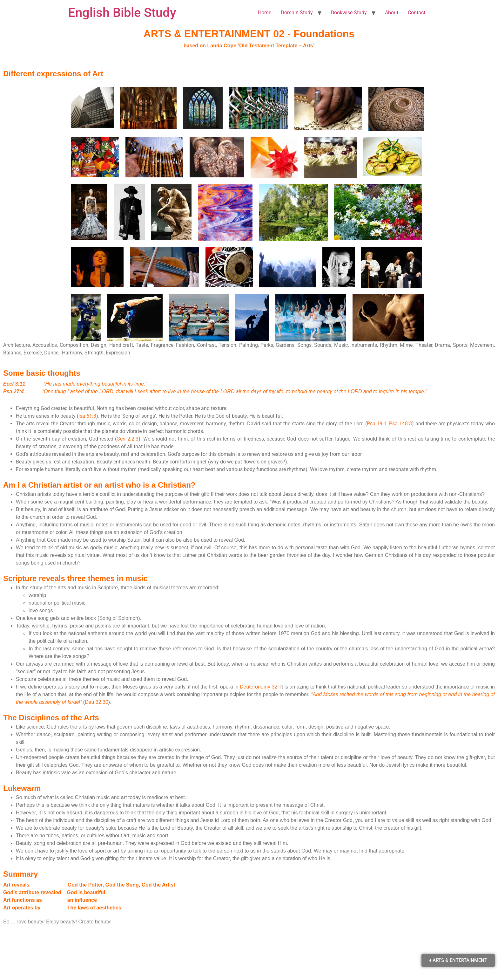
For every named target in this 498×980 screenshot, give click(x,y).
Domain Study (297, 13)
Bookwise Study (349, 13)
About (392, 13)
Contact (417, 13)
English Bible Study (122, 13)
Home (265, 13)
